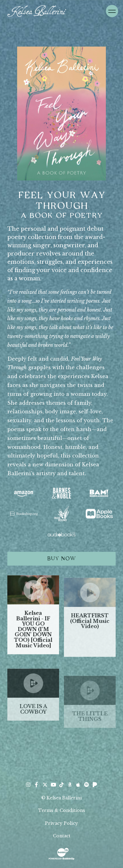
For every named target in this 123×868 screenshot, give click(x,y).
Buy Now (61, 559)
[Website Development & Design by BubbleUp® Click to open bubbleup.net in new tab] (61, 853)
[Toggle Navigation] (112, 11)
